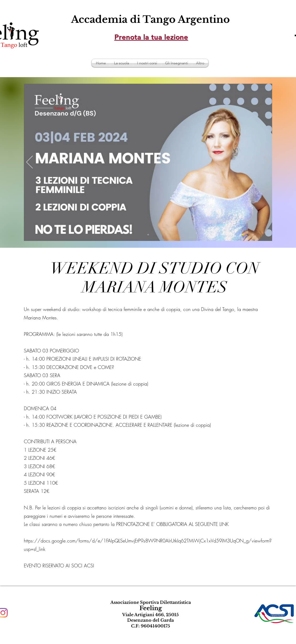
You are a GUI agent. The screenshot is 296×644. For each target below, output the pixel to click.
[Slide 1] (148, 235)
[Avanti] (267, 162)
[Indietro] (29, 162)
